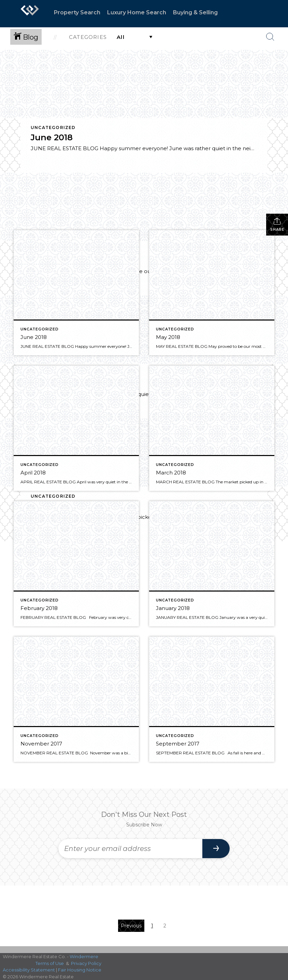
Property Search (77, 12)
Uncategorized (53, 127)
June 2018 (52, 137)
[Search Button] (270, 37)
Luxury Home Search (137, 12)
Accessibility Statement (29, 970)
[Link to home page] (30, 14)
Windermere (84, 956)
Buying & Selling (195, 12)
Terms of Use (50, 963)
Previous (131, 926)
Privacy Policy (86, 963)
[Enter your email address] (130, 849)
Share (277, 224)
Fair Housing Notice (80, 970)
